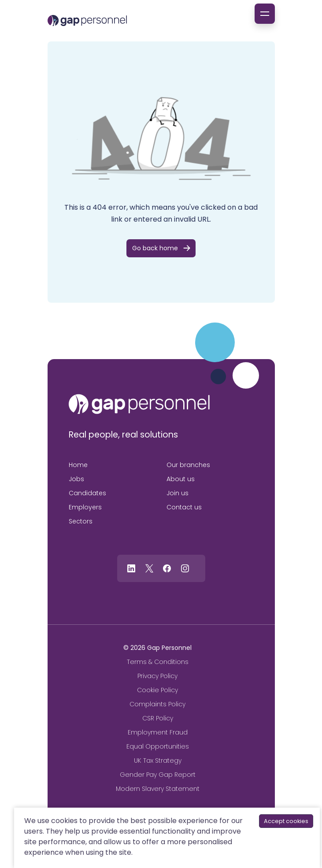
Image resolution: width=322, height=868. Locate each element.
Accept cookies (286, 821)
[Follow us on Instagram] (185, 568)
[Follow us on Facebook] (167, 568)
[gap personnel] (139, 404)
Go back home (155, 248)
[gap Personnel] (87, 20)
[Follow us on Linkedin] (131, 568)
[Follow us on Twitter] (149, 568)
